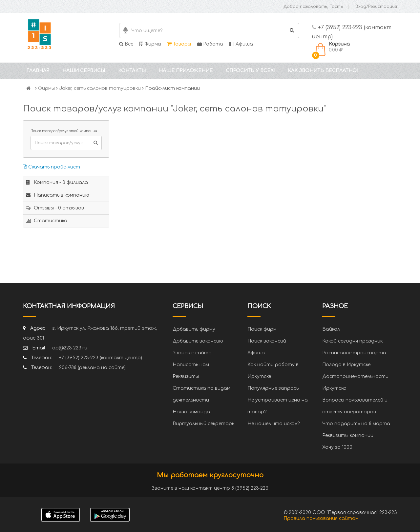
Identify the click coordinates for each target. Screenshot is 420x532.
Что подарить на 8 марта (356, 424)
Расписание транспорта (354, 353)
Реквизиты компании (348, 435)
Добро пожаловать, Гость (313, 7)
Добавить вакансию (198, 341)
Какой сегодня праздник (352, 341)
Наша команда (191, 412)
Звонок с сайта (192, 353)
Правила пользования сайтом (321, 518)
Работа (210, 44)
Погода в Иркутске (346, 365)
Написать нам (191, 365)
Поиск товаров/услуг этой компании (64, 131)
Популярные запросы (273, 388)
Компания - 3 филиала (57, 182)
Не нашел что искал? (273, 424)
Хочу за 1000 (337, 447)
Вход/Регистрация (376, 7)
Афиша (241, 44)
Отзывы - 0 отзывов (55, 208)
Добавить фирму (194, 329)
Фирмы (150, 44)
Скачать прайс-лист (52, 167)
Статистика (47, 221)
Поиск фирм (262, 329)
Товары (179, 44)
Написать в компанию (58, 195)
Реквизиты (186, 376)
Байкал (331, 329)
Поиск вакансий (267, 341)
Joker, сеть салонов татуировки (100, 88)
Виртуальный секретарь (203, 424)
